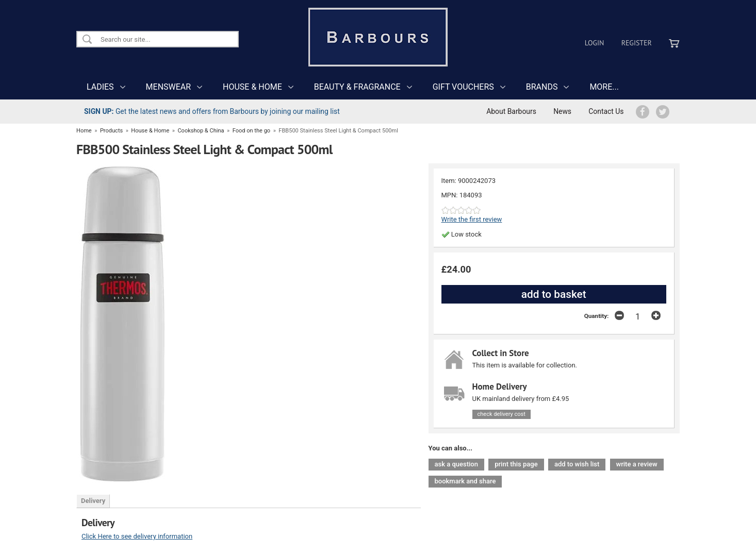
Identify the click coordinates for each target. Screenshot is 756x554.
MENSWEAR (168, 87)
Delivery (93, 501)
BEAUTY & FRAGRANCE (357, 87)
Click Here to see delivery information (137, 536)
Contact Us (606, 111)
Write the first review (472, 219)
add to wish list (577, 464)
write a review (637, 464)
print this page (516, 464)
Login (595, 43)
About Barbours (511, 111)
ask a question (456, 464)
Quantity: (597, 316)
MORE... (604, 87)
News (562, 111)
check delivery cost (502, 414)
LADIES (100, 87)
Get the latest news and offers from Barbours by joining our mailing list (212, 111)
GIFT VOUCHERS (463, 87)
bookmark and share (465, 481)
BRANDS (542, 87)
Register (637, 43)
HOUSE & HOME (252, 87)
